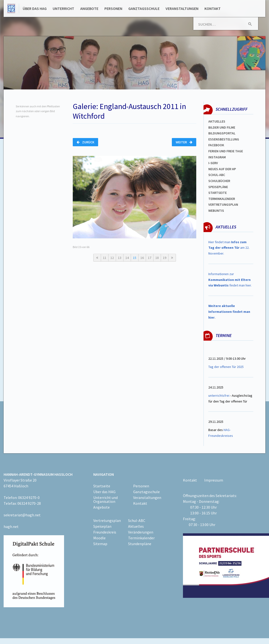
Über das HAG (35, 8)
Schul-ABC (137, 520)
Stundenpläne (140, 544)
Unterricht (63, 8)
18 (157, 258)
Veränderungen (141, 532)
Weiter (184, 142)
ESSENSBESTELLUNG (224, 139)
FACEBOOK (216, 145)
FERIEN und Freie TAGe (226, 151)
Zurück (85, 142)
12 (112, 258)
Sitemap (100, 544)
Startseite (218, 193)
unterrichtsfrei (219, 395)
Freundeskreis (105, 532)
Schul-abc (217, 175)
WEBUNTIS (216, 211)
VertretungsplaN (223, 205)
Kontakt (213, 8)
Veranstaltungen (182, 8)
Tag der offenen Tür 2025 (226, 367)
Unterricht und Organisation (105, 499)
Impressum (214, 480)
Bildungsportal (222, 133)
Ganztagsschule (144, 8)
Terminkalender (222, 199)
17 (150, 258)
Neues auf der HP (222, 169)
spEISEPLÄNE (218, 187)
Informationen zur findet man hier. (230, 280)
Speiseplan (102, 526)
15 (135, 258)
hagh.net (11, 527)
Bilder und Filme (222, 127)
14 (127, 258)
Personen (113, 8)
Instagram (217, 157)
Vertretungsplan (107, 520)
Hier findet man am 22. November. (229, 248)
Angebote (89, 8)
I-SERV (213, 163)
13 (120, 258)
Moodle (99, 538)
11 (105, 258)
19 (165, 258)
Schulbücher (219, 181)
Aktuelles (217, 121)
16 (142, 258)
